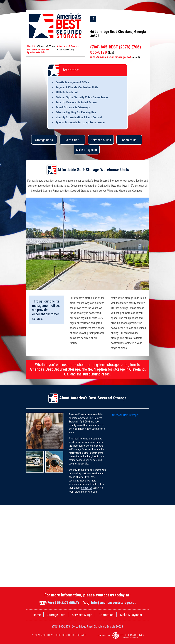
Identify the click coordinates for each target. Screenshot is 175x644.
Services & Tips (101, 140)
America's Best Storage (125, 415)
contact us (87, 488)
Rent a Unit (72, 140)
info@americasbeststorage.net (115, 57)
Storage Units (44, 140)
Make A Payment (134, 615)
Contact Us (129, 140)
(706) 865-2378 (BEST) (58, 602)
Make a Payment (87, 150)
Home (33, 615)
